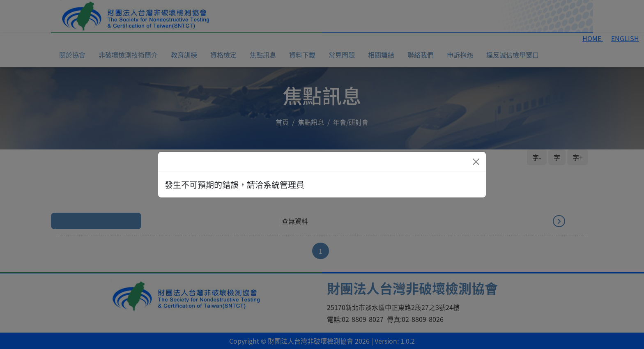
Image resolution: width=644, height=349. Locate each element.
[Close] (476, 162)
